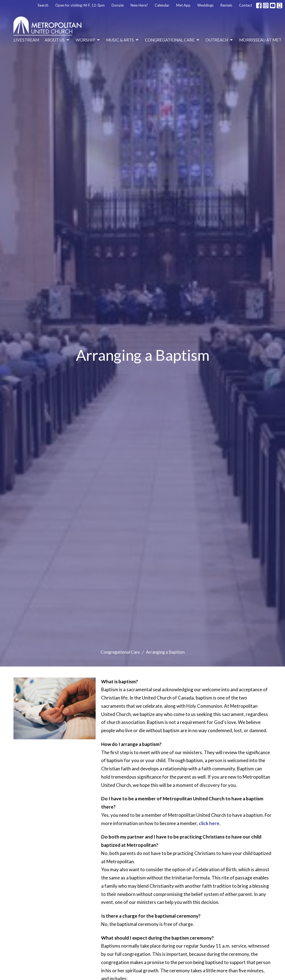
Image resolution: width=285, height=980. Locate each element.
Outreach (220, 40)
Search (43, 5)
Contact (246, 5)
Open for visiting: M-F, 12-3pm (80, 5)
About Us (57, 40)
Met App (183, 5)
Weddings (205, 5)
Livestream (26, 40)
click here (209, 823)
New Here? (139, 5)
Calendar (162, 5)
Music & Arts (123, 40)
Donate (118, 5)
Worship (88, 40)
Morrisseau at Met (260, 40)
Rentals (226, 5)
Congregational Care (172, 40)
